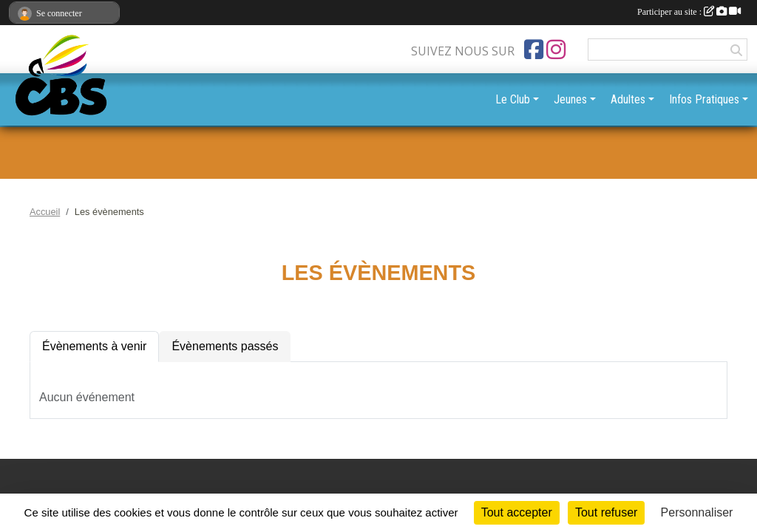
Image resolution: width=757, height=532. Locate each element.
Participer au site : (689, 12)
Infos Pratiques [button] (704, 99)
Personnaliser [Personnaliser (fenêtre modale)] (697, 512)
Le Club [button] (513, 99)
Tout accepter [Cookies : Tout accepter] (517, 512)
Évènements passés (225, 346)
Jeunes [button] (570, 99)
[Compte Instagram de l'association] (556, 50)
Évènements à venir (94, 346)
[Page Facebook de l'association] (534, 50)
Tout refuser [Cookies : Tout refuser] (606, 512)
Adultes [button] (628, 99)
